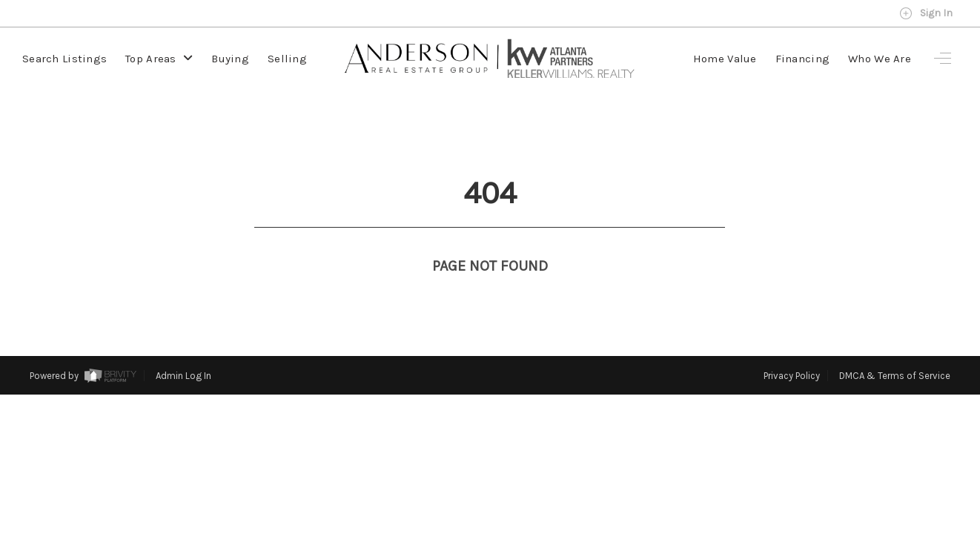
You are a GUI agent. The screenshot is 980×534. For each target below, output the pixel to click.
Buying (230, 59)
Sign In (926, 13)
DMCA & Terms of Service (895, 348)
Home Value (725, 59)
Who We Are (880, 59)
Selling (287, 59)
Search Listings (64, 59)
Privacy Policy (792, 348)
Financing (803, 59)
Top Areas (159, 59)
